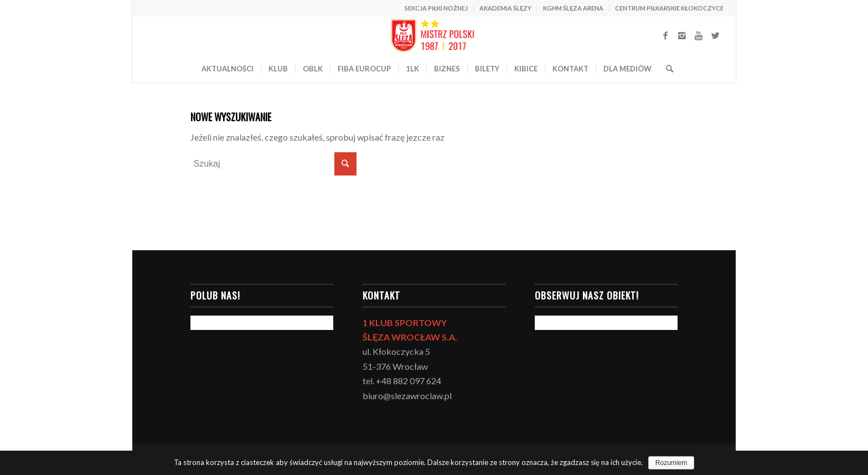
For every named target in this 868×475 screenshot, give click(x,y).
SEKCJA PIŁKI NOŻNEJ (436, 8)
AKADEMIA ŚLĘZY (505, 8)
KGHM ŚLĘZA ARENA (573, 8)
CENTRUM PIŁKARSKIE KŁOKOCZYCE (669, 8)
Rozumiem (671, 463)
